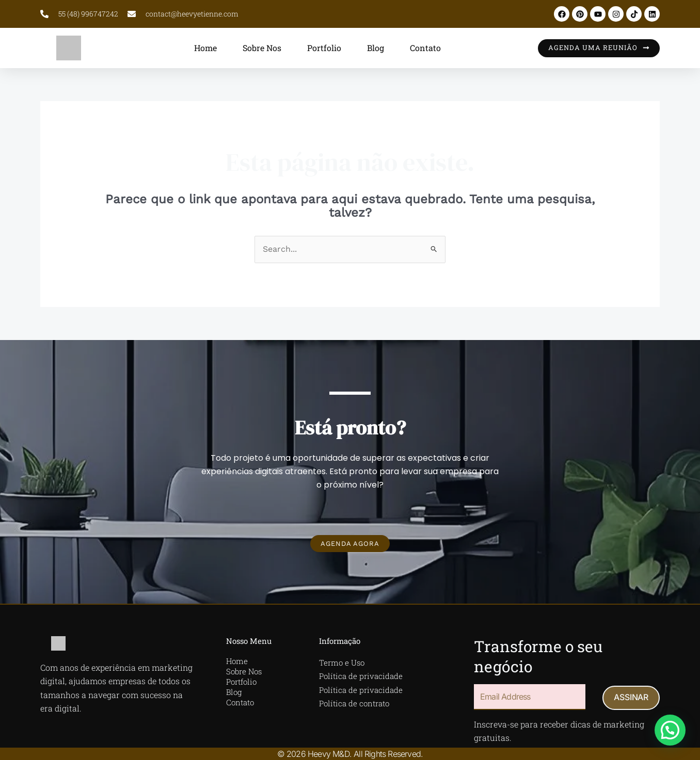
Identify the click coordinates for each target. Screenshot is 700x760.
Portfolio (324, 48)
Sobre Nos (262, 48)
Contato (425, 48)
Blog (376, 48)
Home (205, 48)
